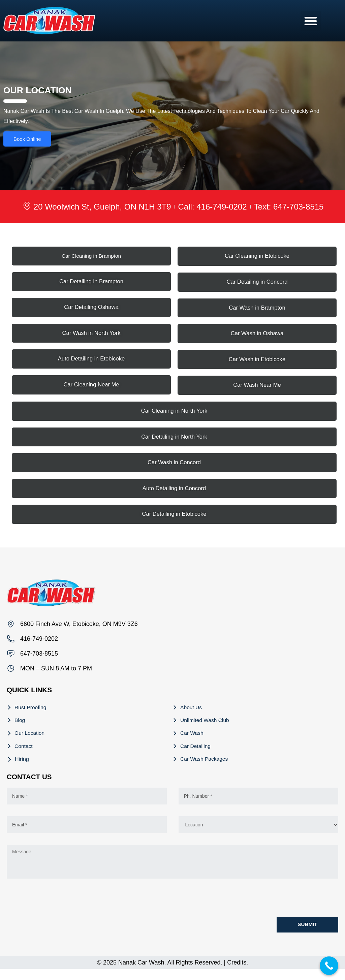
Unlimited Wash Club (206, 728)
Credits (237, 974)
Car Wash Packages (205, 769)
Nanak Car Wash (141, 974)
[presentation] (58, 909)
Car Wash (193, 742)
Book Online (27, 140)
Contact (24, 755)
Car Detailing (196, 755)
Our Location (30, 742)
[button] (311, 21)
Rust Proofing (31, 715)
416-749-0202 (39, 645)
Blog (20, 728)
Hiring (22, 769)
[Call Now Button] (329, 966)
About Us (192, 715)
